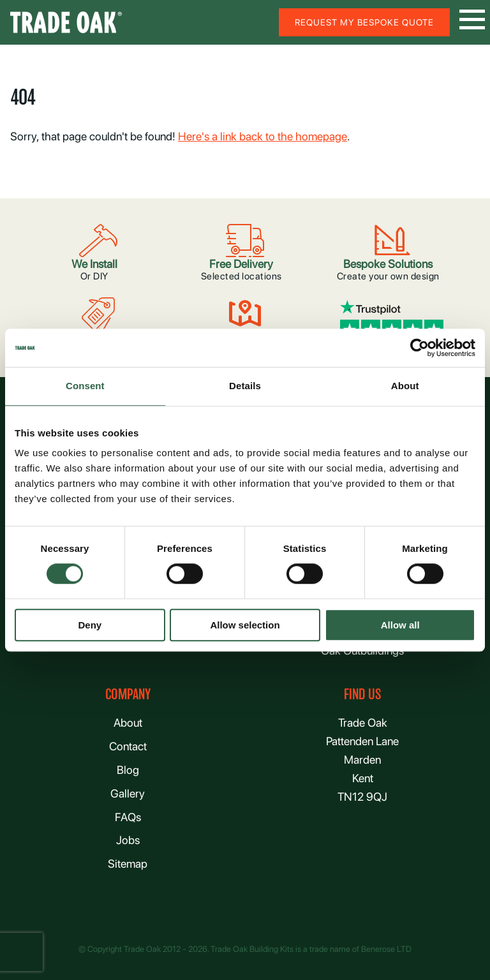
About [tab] (405, 386)
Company (128, 694)
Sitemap (128, 864)
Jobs (128, 840)
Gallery (128, 793)
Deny (90, 625)
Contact (128, 746)
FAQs (128, 817)
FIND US (362, 694)
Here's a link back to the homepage (263, 136)
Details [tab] (245, 386)
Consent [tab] (85, 386)
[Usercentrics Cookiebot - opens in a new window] (419, 348)
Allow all (400, 625)
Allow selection (245, 625)
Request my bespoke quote (364, 22)
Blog (128, 770)
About (128, 723)
